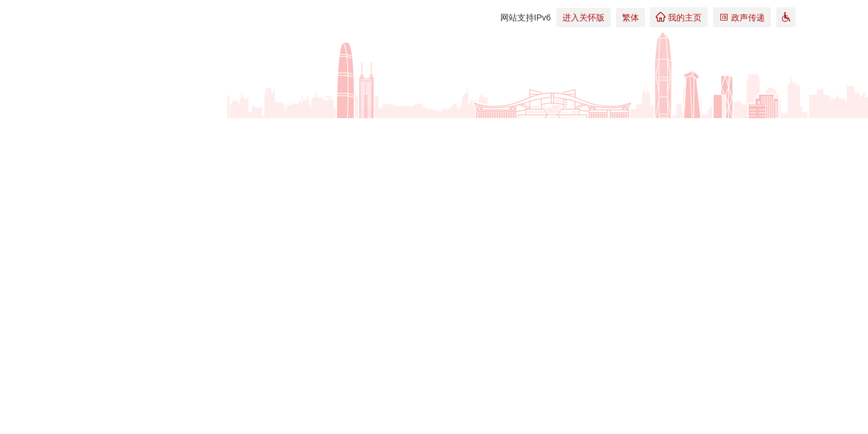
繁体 (631, 17)
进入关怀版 (583, 17)
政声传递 (742, 17)
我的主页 (679, 17)
